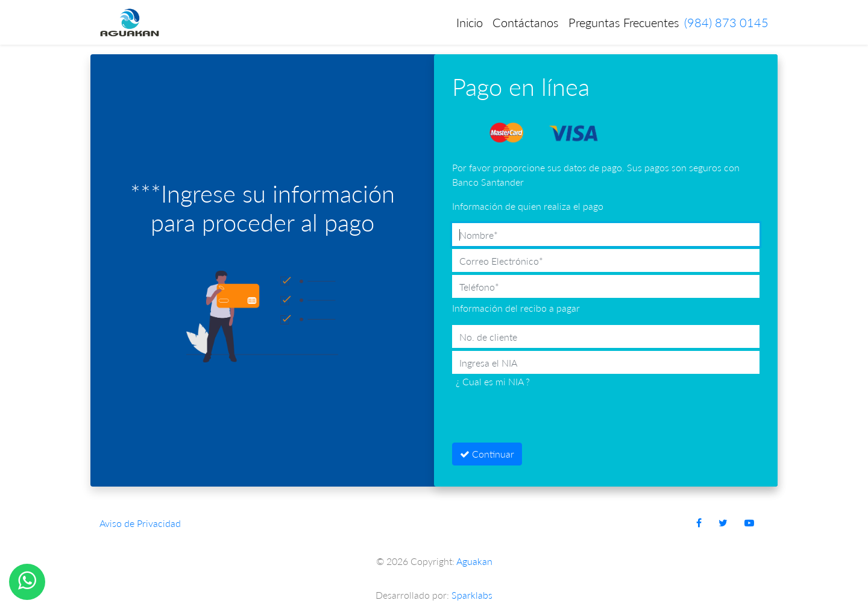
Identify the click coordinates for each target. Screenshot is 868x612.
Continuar (487, 454)
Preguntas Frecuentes (624, 22)
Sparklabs (472, 595)
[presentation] (544, 416)
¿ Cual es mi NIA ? (493, 381)
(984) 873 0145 (726, 22)
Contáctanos (526, 22)
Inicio (470, 22)
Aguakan (474, 561)
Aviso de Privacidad (140, 523)
